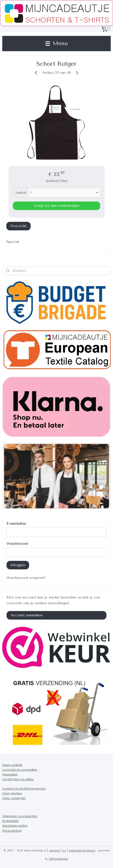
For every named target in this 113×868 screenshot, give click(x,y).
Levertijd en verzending (20, 770)
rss (64, 851)
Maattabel (10, 774)
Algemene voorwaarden (20, 816)
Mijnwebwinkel (59, 859)
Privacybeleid (12, 831)
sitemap (54, 851)
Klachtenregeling (15, 826)
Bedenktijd (10, 821)
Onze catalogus (14, 798)
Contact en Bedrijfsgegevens (24, 788)
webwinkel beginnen (82, 851)
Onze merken (12, 793)
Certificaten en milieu (18, 779)
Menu (57, 43)
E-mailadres (16, 524)
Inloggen (18, 565)
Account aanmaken (27, 615)
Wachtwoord (17, 544)
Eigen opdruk (12, 765)
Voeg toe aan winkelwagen (57, 206)
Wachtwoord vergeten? (26, 578)
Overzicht (18, 226)
